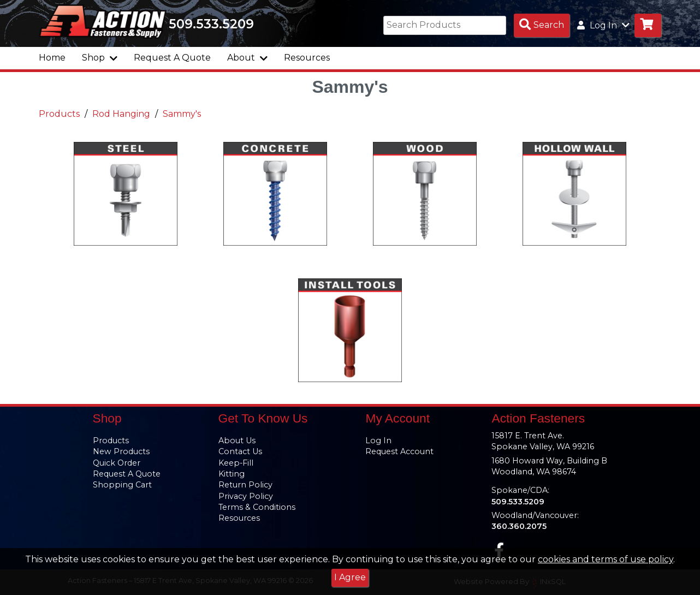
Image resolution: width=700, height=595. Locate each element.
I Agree (350, 577)
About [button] (247, 58)
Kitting (232, 474)
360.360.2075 (519, 526)
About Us (237, 441)
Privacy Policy (246, 496)
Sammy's (182, 114)
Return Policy (245, 485)
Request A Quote (172, 58)
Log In (378, 441)
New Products (121, 451)
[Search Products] (542, 25)
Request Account (399, 451)
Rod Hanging (121, 114)
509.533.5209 (211, 24)
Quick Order (117, 463)
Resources (307, 58)
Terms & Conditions (257, 507)
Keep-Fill (236, 463)
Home (52, 58)
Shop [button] (100, 58)
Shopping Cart (122, 485)
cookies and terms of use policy (606, 559)
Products (59, 114)
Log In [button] (603, 25)
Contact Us (240, 451)
